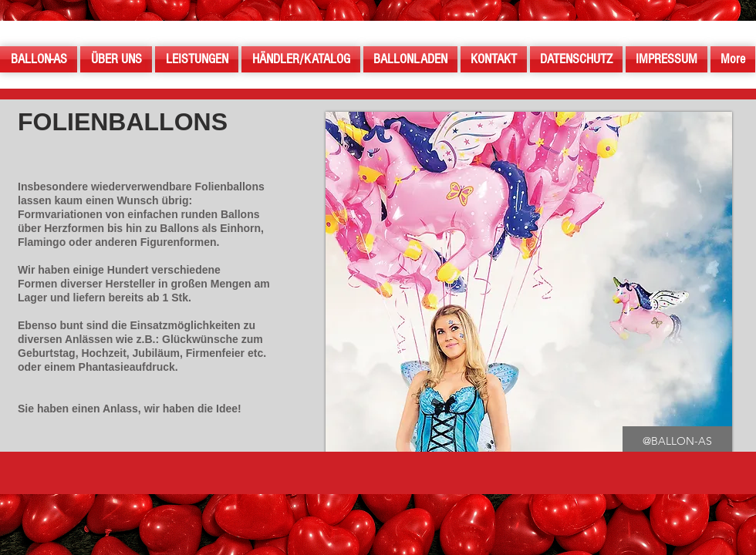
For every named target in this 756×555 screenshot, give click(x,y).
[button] (677, 442)
